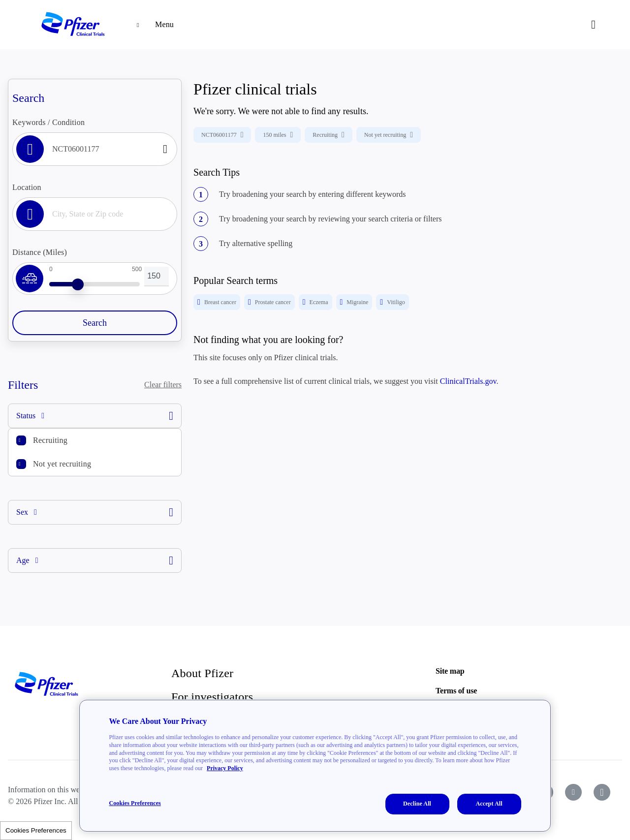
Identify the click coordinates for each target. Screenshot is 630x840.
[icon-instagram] (602, 792)
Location (27, 187)
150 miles (278, 135)
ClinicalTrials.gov (468, 381)
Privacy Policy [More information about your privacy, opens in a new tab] (225, 768)
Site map (450, 671)
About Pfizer (202, 673)
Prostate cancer (269, 302)
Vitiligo (392, 302)
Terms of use (456, 691)
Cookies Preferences (36, 830)
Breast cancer (217, 302)
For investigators (212, 697)
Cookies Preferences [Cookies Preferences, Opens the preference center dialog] (135, 803)
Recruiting (50, 440)
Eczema (315, 302)
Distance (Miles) (40, 252)
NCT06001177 (222, 135)
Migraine (354, 302)
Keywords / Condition (48, 122)
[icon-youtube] (573, 792)
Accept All (489, 804)
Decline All (417, 804)
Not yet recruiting (62, 464)
